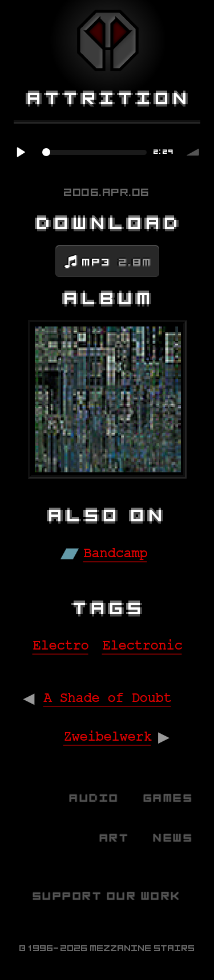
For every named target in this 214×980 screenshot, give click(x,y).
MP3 (117, 262)
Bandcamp (115, 554)
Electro (60, 646)
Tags (110, 609)
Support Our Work (107, 896)
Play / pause (21, 152)
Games (169, 798)
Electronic (142, 646)
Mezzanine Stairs (143, 948)
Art (115, 838)
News (173, 838)
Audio (95, 798)
